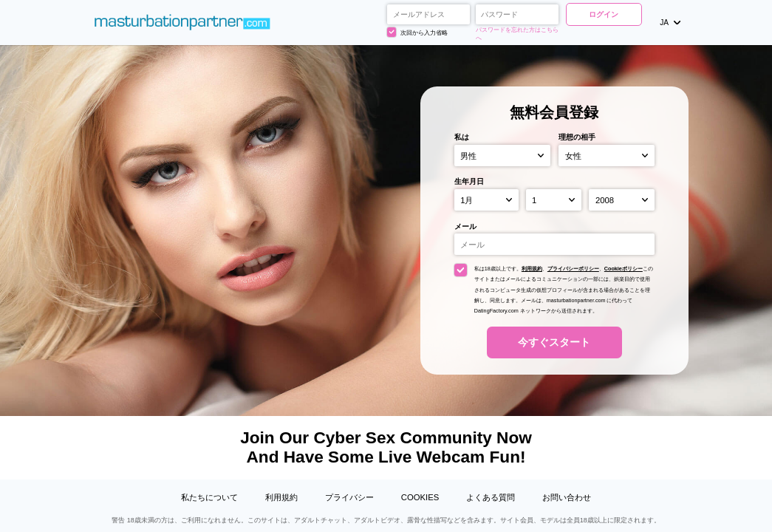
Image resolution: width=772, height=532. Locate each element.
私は (462, 137)
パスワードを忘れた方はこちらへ (517, 34)
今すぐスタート (554, 342)
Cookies (420, 497)
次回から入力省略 (417, 32)
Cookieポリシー (624, 269)
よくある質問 (491, 497)
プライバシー (349, 497)
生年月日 (469, 181)
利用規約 (532, 269)
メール (465, 226)
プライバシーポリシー (573, 269)
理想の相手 (577, 137)
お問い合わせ (567, 497)
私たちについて (209, 497)
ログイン (604, 14)
